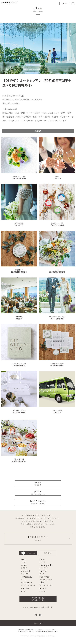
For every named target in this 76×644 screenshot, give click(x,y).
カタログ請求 (28, 607)
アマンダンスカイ (40, 629)
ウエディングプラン (52, 629)
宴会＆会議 (40, 607)
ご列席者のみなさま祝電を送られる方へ (38, 599)
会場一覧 (49, 607)
